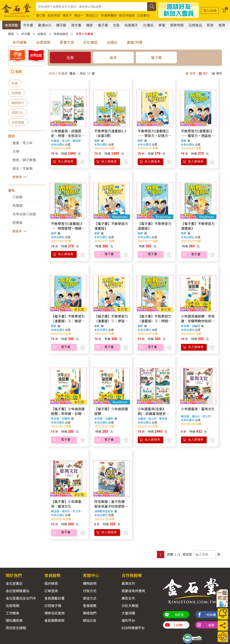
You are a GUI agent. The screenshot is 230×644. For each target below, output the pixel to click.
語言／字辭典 (23, 168)
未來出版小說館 (24, 214)
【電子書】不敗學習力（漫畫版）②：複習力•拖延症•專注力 (68, 321)
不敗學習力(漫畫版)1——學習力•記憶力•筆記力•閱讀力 (155, 136)
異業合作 (128, 583)
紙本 (113, 57)
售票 (222, 25)
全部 (70, 57)
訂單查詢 (51, 591)
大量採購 (128, 613)
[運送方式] (223, 637)
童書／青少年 (23, 143)
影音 (210, 25)
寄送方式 (90, 598)
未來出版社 (61, 34)
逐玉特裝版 (127, 15)
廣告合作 (128, 598)
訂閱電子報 (53, 606)
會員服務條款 (54, 620)
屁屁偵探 (54, 15)
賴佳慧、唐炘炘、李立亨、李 (67, 513)
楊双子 (67, 15)
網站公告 (90, 620)
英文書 (76, 25)
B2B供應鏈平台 (133, 628)
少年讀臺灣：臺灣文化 (198, 409)
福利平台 (128, 620)
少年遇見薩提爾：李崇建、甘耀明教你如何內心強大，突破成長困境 (198, 321)
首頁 (11, 34)
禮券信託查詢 (54, 613)
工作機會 (13, 613)
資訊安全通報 (16, 628)
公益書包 (143, 15)
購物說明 (90, 583)
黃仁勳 (41, 15)
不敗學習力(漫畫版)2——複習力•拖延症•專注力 (198, 136)
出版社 (42, 34)
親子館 (61, 25)
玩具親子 (131, 25)
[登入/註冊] (210, 10)
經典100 (17, 112)
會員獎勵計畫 (54, 598)
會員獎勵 (11, 25)
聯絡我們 (90, 613)
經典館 (18, 222)
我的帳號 (51, 583)
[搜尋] (152, 7)
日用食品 (195, 25)
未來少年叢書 (84, 34)
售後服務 (90, 606)
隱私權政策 (14, 620)
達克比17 (92, 15)
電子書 (103, 25)
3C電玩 (148, 25)
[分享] (223, 625)
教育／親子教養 (24, 160)
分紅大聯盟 (130, 606)
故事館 (18, 205)
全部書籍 (18, 122)
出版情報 (13, 606)
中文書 (28, 25)
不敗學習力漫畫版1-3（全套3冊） (110, 133)
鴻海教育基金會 (104, 511)
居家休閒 (177, 25)
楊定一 (79, 15)
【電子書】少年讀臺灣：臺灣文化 (66, 504)
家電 (162, 25)
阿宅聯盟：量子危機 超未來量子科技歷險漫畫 (111, 506)
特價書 (16, 93)
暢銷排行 (18, 103)
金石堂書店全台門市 (21, 598)
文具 (116, 25)
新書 (15, 83)
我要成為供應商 (133, 591)
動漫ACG (45, 25)
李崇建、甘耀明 (190, 326)
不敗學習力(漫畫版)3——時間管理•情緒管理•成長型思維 (68, 228)
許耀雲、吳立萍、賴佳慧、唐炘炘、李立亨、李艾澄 (67, 142)
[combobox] (92, 7)
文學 (16, 151)
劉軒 (97, 141)
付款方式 (90, 591)
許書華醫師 (109, 15)
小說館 (18, 197)
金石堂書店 (14, 583)
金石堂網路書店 (18, 591)
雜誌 (90, 25)
